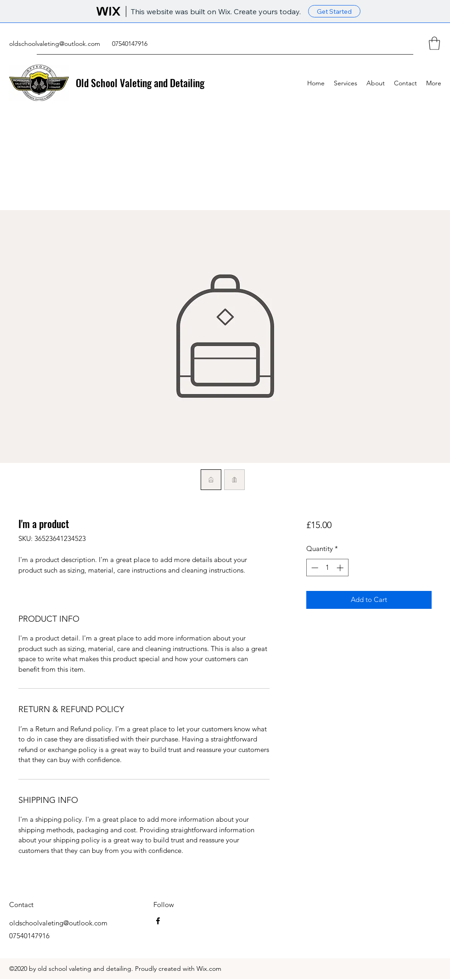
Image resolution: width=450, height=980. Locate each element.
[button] (434, 43)
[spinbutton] (327, 568)
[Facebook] (158, 921)
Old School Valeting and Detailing (140, 83)
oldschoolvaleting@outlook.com (55, 44)
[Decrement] (314, 568)
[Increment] (341, 568)
